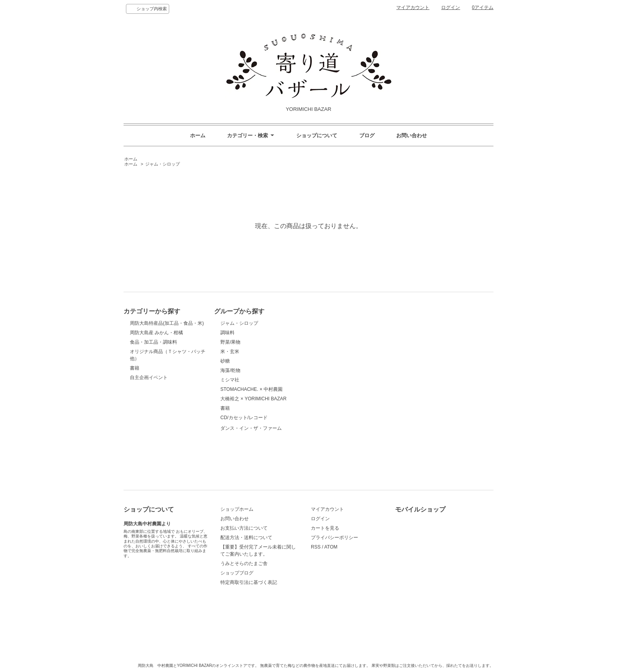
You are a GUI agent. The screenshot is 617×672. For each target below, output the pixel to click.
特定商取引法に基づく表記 (249, 582)
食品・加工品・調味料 (153, 342)
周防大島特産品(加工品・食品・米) (167, 323)
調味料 (227, 333)
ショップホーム (237, 509)
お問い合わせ (412, 135)
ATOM (331, 547)
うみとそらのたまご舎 (244, 563)
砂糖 (225, 361)
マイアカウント (413, 7)
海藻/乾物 (230, 370)
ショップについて (317, 135)
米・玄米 (230, 352)
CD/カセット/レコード (244, 418)
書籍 (135, 368)
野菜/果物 (230, 342)
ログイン (451, 7)
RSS (316, 547)
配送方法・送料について (246, 538)
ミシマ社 (230, 380)
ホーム (198, 135)
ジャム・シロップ (163, 164)
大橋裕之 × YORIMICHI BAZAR (253, 399)
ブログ (367, 135)
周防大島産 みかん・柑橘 (156, 333)
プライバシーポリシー (334, 538)
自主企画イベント (149, 377)
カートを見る (325, 528)
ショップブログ (237, 573)
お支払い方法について (244, 528)
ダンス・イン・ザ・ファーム (251, 447)
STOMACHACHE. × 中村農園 (251, 389)
